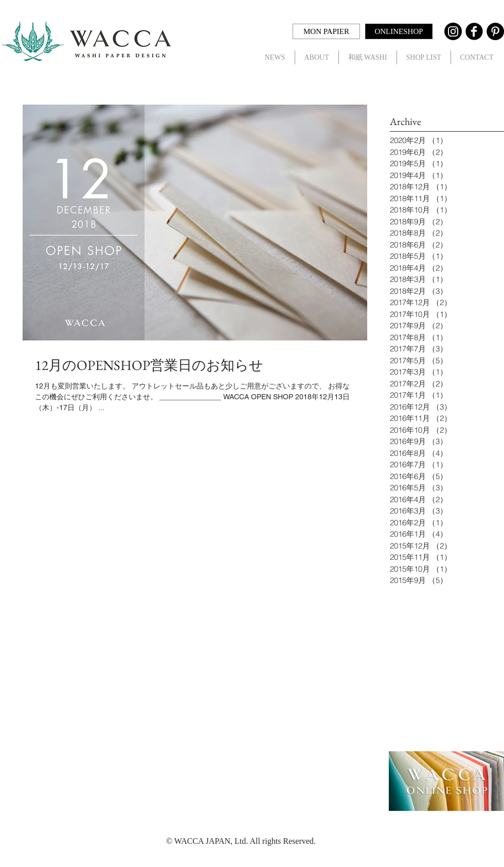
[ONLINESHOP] (399, 31)
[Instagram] (453, 31)
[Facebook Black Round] (474, 31)
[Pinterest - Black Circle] (495, 31)
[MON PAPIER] (326, 31)
